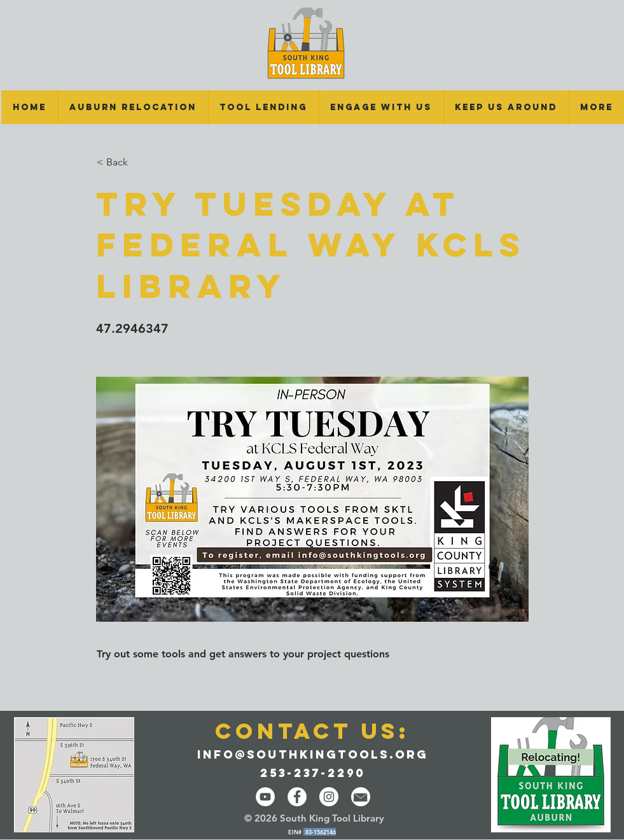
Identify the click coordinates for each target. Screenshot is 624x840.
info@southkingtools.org (313, 754)
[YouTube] (265, 797)
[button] (263, 107)
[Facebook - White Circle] (297, 797)
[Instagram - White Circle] (329, 797)
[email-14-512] (361, 797)
